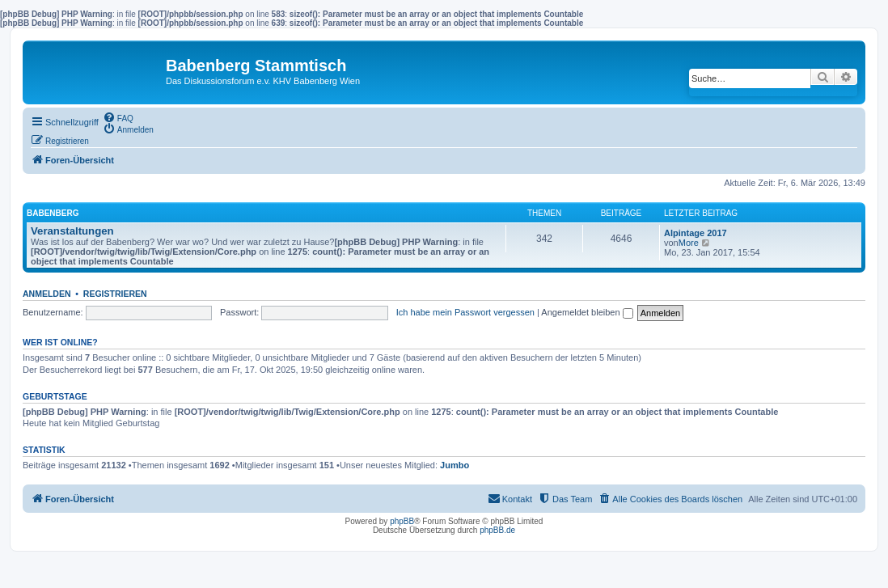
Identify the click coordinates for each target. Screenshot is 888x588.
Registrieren (115, 294)
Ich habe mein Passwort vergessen (465, 312)
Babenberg (53, 213)
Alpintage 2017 (696, 233)
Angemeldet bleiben (587, 312)
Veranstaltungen (72, 231)
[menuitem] (118, 117)
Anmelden (47, 294)
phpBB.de (497, 530)
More (689, 243)
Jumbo (455, 465)
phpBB (402, 521)
